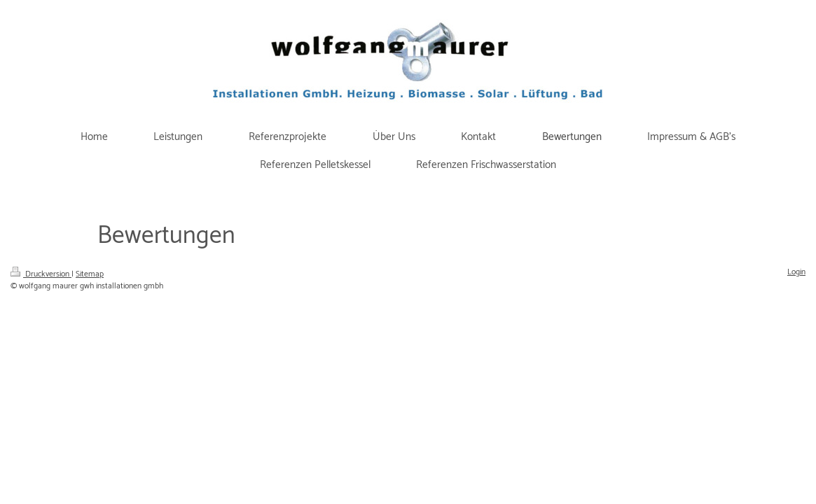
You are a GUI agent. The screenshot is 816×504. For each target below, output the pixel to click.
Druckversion (41, 274)
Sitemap (90, 274)
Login (796, 272)
